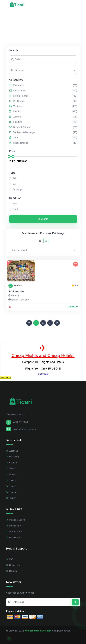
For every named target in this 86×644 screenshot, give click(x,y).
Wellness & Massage (43, 132)
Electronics (43, 85)
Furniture (43, 122)
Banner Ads (13, 526)
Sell (14, 178)
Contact (12, 463)
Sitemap (12, 571)
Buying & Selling (16, 520)
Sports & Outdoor (43, 127)
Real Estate (43, 101)
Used (15, 209)
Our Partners (14, 538)
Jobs (43, 138)
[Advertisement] (43, 25)
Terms (11, 468)
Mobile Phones (43, 96)
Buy (14, 184)
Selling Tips (14, 565)
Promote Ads (14, 532)
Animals (43, 117)
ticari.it (11, 486)
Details (73, 307)
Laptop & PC (43, 91)
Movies (18, 286)
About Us (12, 451)
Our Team (12, 457)
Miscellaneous (43, 143)
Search (43, 219)
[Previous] (29, 323)
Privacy (11, 474)
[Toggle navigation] (78, 5)
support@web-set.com (21, 429)
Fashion (43, 112)
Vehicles (43, 106)
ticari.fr (11, 498)
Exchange (17, 189)
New (15, 204)
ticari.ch (11, 480)
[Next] (57, 323)
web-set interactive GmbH (38, 631)
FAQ (10, 559)
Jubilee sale (16, 291)
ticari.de (11, 492)
